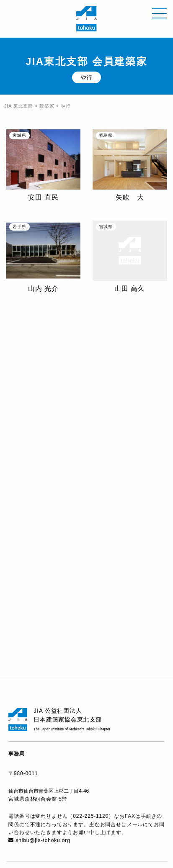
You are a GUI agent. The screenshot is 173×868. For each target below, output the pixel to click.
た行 (94, 546)
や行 (44, 565)
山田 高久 (130, 289)
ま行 (19, 565)
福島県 (96, 655)
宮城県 (96, 635)
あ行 (19, 546)
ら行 (69, 565)
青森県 (35, 616)
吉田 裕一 (43, 470)
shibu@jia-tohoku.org (43, 840)
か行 (44, 546)
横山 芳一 (43, 384)
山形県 (35, 655)
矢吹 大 (130, 197)
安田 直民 (43, 197)
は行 (144, 546)
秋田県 (96, 616)
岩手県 (35, 635)
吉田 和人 (130, 373)
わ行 (94, 565)
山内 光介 (43, 289)
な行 (119, 546)
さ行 (69, 546)
